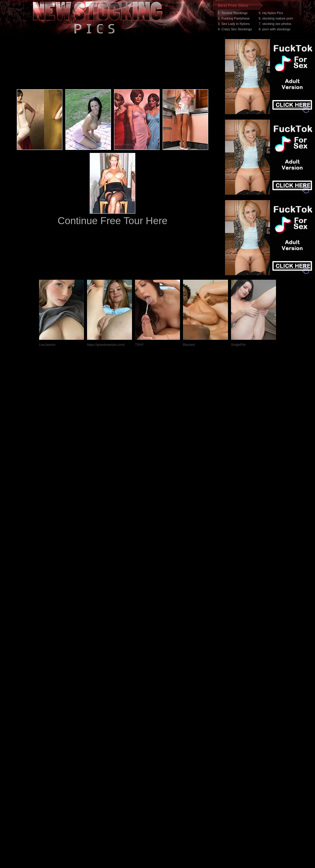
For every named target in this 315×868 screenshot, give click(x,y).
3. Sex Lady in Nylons (234, 24)
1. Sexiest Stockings (233, 13)
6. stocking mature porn (276, 18)
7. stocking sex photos (275, 24)
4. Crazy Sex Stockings (235, 29)
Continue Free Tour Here (112, 221)
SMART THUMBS (168, 755)
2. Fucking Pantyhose (234, 18)
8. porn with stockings (274, 29)
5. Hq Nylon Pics (271, 13)
